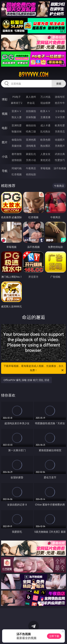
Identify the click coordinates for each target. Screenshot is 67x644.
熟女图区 (45, 146)
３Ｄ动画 (60, 111)
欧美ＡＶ (45, 111)
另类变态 (60, 131)
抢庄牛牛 (60, 103)
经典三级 (31, 131)
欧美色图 (45, 140)
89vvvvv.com (33, 75)
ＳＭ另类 (60, 117)
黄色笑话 (45, 160)
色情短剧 (31, 174)
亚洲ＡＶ (17, 111)
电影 (5, 128)
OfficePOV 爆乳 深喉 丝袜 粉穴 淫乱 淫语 (26, 380)
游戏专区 (60, 97)
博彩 (5, 99)
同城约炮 (17, 168)
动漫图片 (60, 140)
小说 (5, 157)
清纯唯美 (31, 146)
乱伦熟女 (45, 131)
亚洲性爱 (17, 125)
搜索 (59, 84)
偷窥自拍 (17, 140)
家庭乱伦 (31, 154)
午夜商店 (31, 168)
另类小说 (31, 160)
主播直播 (45, 117)
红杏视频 (17, 174)
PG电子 (17, 97)
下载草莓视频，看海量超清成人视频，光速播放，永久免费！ (34, 368)
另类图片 (60, 146)
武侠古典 (60, 154)
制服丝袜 (17, 131)
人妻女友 (45, 154)
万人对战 (45, 97)
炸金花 (31, 103)
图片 (5, 142)
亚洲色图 (31, 140)
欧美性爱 (60, 125)
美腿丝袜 (17, 146)
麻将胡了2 (17, 103)
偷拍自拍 (31, 125)
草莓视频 (45, 168)
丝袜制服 (31, 117)
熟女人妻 (17, 117)
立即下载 (54, 636)
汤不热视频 (60, 168)
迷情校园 (17, 160)
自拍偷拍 (31, 111)
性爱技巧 (60, 160)
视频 (5, 114)
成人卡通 (45, 125)
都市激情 (17, 154)
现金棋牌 (45, 103)
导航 (5, 171)
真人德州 (31, 97)
